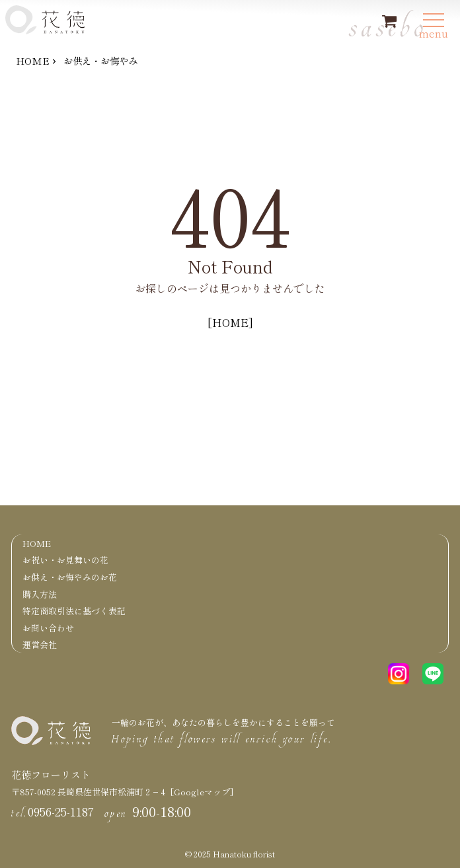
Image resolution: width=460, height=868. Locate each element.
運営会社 (40, 644)
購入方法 (40, 594)
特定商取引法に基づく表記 (74, 611)
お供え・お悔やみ (100, 60)
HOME (33, 60)
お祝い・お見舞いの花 (65, 560)
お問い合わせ (48, 628)
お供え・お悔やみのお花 (70, 577)
